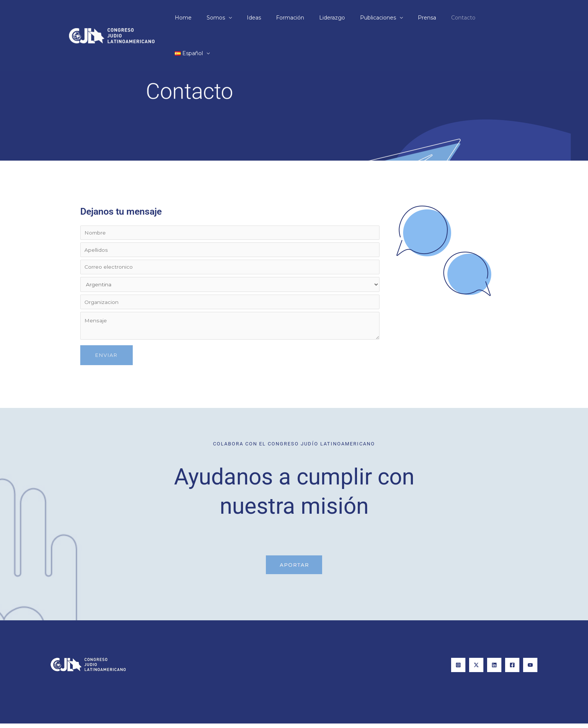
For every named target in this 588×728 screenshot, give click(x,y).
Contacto (456, 18)
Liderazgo (338, 18)
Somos (236, 18)
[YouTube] (530, 669)
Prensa (424, 18)
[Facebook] (512, 669)
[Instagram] (458, 669)
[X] (476, 669)
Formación (301, 18)
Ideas (269, 18)
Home (208, 18)
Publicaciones (380, 18)
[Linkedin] (494, 669)
